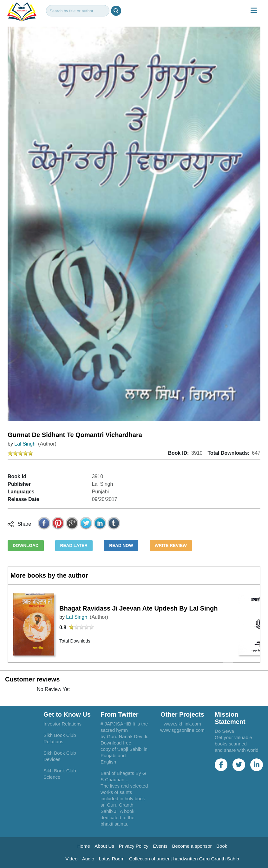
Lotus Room (112, 859)
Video (71, 859)
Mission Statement (230, 718)
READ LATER (74, 545)
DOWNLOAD (26, 545)
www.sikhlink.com (182, 724)
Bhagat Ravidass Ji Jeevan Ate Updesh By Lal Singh (138, 608)
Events (160, 846)
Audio (88, 859)
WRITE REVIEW (171, 545)
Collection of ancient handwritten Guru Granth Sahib (184, 859)
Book (222, 846)
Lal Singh (25, 444)
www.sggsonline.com (182, 730)
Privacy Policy (133, 846)
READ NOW (121, 545)
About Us (104, 846)
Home (84, 846)
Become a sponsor (192, 846)
